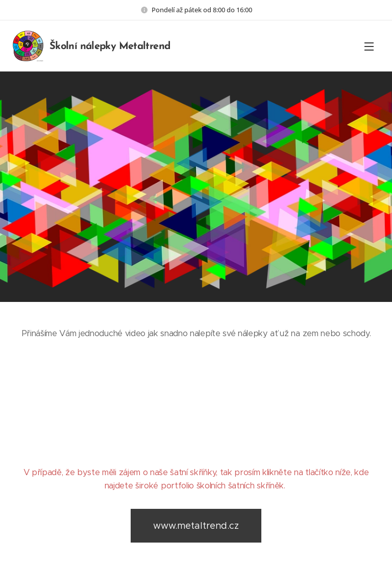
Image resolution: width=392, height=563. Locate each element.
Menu (369, 46)
